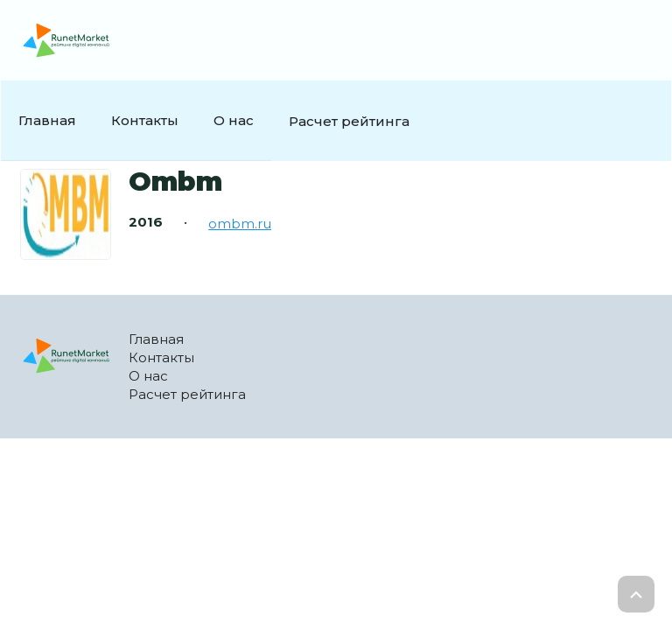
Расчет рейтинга (349, 121)
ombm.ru (240, 224)
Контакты (145, 120)
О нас (234, 120)
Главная (47, 120)
